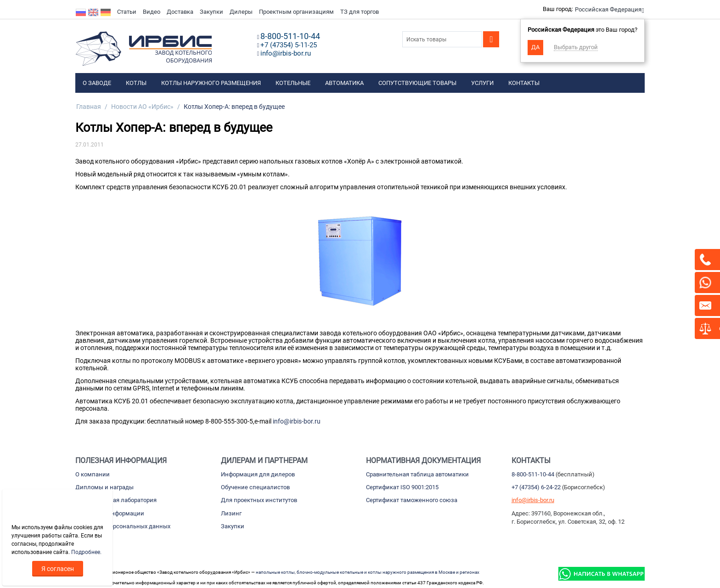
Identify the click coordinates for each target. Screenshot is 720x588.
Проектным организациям (296, 12)
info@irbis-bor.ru (297, 421)
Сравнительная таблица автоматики (417, 474)
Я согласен (58, 569)
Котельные (293, 83)
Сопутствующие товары (417, 83)
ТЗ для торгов (360, 12)
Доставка (180, 12)
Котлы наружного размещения (211, 83)
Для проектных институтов (259, 500)
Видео (152, 12)
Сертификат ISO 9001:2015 (402, 487)
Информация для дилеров (258, 474)
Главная (89, 107)
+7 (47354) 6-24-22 (536, 487)
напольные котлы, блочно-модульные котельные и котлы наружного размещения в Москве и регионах (368, 572)
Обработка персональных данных (123, 526)
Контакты (524, 83)
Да (535, 47)
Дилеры (241, 12)
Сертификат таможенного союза (412, 500)
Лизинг (231, 513)
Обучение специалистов (255, 487)
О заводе (97, 83)
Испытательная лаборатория (116, 500)
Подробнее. (86, 552)
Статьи (127, 12)
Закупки (211, 12)
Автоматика (344, 83)
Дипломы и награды (104, 487)
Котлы (136, 83)
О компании (93, 474)
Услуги (482, 83)
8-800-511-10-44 (533, 474)
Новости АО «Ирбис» (142, 107)
